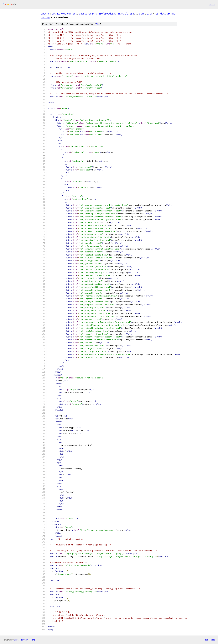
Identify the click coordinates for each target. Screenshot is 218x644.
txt (206, 640)
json (213, 640)
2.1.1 (150, 14)
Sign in (212, 4)
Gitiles (17, 640)
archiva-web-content (64, 14)
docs (142, 14)
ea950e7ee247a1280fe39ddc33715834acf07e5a (106, 14)
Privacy (24, 640)
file (98, 24)
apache (45, 14)
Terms (32, 640)
